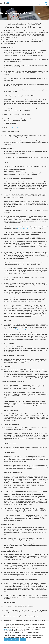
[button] (11, 640)
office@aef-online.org (20, 329)
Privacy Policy (7, 629)
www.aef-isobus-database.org (16, 128)
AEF (40, 4)
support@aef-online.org (24, 228)
